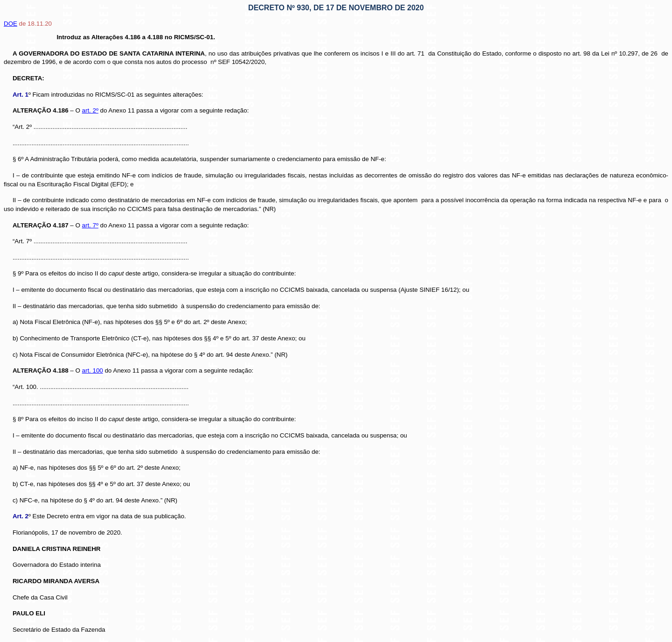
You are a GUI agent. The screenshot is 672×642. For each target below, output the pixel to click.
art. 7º (90, 225)
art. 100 (93, 370)
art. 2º (90, 110)
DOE (10, 24)
